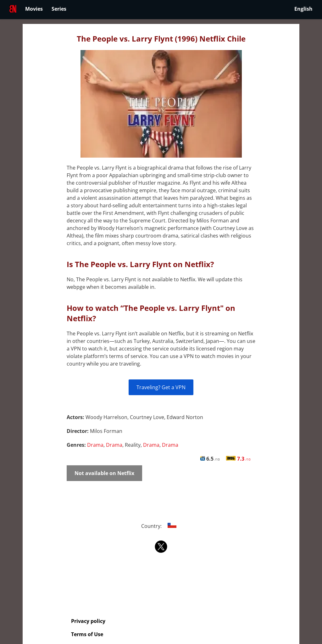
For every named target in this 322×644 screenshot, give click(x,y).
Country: (161, 526)
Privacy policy (88, 621)
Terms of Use (87, 634)
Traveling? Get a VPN (161, 387)
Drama (95, 445)
